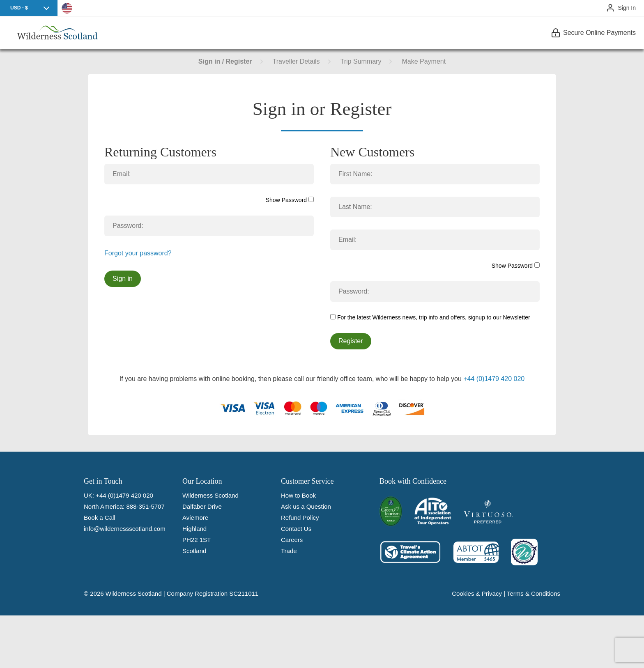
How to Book (298, 495)
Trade (289, 551)
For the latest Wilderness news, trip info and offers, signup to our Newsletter (430, 317)
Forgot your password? (138, 253)
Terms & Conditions (534, 593)
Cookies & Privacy (477, 593)
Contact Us (296, 529)
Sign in (123, 279)
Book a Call (100, 518)
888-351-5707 (145, 506)
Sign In (627, 8)
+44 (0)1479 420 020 (494, 379)
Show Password (290, 200)
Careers (292, 540)
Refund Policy (300, 518)
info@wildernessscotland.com (125, 529)
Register (351, 341)
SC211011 (244, 593)
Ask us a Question (306, 506)
